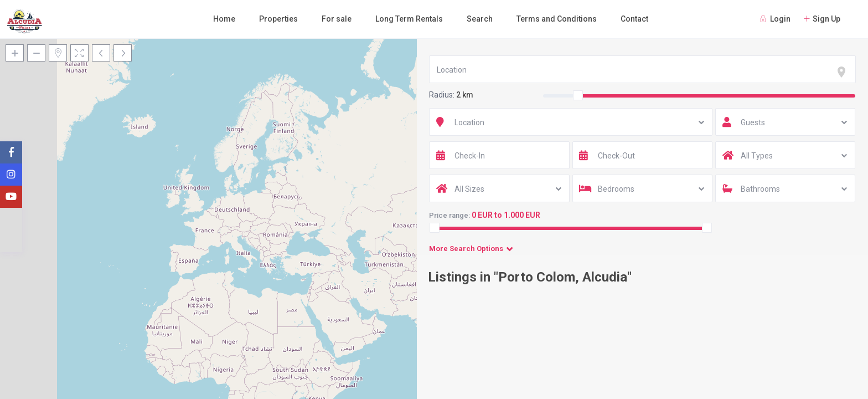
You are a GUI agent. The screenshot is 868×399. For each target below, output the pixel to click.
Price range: (449, 215)
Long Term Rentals (409, 19)
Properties (278, 19)
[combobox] (642, 69)
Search (480, 19)
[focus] (844, 72)
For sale (337, 19)
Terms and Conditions (557, 19)
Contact (634, 19)
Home (224, 19)
